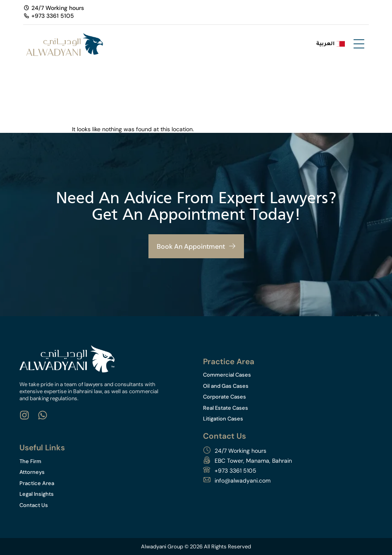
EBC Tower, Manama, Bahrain (253, 461)
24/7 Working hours (240, 451)
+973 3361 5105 (235, 471)
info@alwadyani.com (243, 481)
